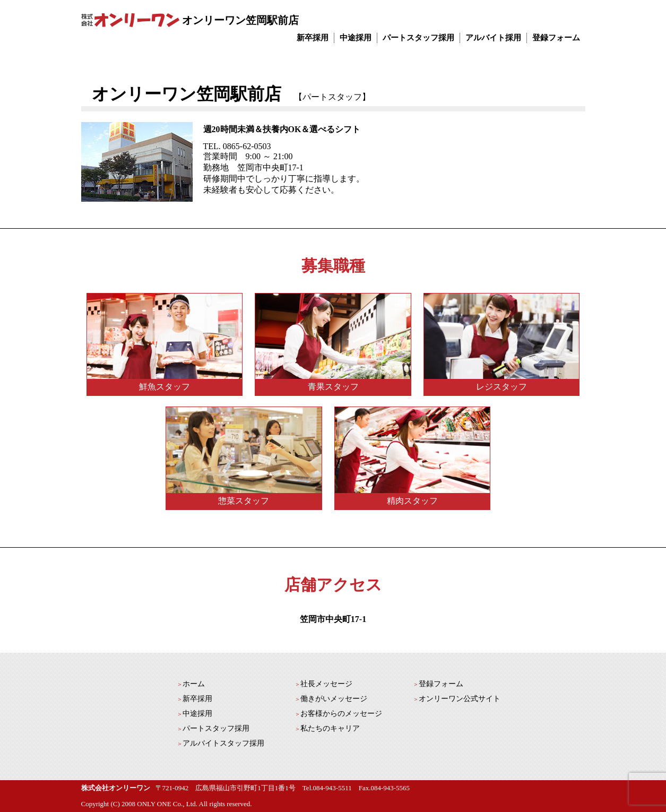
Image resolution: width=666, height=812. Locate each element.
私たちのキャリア (330, 728)
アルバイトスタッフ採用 (223, 743)
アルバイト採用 (493, 38)
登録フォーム (556, 38)
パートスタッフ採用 (418, 38)
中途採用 (356, 38)
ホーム (194, 684)
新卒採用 (313, 38)
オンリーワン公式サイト (460, 699)
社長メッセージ (326, 684)
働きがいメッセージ (334, 699)
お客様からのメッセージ (341, 714)
